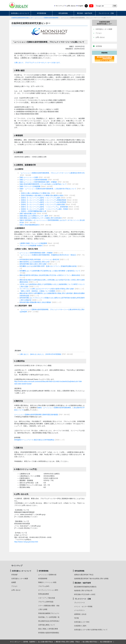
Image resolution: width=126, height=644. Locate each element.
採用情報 (99, 46)
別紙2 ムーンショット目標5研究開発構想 (33, 180)
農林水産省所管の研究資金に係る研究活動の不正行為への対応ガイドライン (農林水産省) (50, 275)
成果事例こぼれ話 (80, 614)
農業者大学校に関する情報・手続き (68, 642)
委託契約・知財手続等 (85, 13)
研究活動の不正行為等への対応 (85, 594)
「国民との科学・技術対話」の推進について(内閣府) (37, 291)
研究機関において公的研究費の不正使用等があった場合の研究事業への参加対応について (50, 271)
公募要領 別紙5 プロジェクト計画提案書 (33, 243)
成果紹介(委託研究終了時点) (84, 575)
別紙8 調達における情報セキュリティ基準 (34, 216)
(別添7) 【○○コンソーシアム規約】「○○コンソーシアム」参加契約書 (44, 207)
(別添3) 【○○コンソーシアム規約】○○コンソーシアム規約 (41, 198)
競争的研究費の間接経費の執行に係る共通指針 (35, 302)
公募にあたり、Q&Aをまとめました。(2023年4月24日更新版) (40, 354)
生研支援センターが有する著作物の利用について (91, 630)
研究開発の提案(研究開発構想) (49, 633)
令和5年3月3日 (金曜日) (52, 474)
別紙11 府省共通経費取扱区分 (30, 225)
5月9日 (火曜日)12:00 (51, 478)
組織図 (14, 582)
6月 (45, 483)
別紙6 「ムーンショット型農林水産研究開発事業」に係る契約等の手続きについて (48, 189)
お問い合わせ (16, 590)
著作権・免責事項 (29, 642)
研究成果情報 (63, 13)
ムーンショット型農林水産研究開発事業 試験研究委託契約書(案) (36, 415)
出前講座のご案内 (80, 626)
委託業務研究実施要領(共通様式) (85, 587)
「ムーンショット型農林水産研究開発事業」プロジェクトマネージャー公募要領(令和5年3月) (52, 173)
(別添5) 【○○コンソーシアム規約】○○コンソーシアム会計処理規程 (44, 202)
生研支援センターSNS (82, 622)
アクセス (14, 586)
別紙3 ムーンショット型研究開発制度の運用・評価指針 (38, 182)
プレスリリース (79, 603)
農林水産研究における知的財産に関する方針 (35, 262)
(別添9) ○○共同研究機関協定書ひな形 (34, 211)
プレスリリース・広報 (106, 13)
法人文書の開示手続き (45, 642)
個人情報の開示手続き (90, 642)
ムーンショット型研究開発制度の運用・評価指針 (36, 253)
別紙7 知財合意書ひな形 (28, 213)
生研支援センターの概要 (20, 579)
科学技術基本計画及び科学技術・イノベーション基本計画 (39, 259)
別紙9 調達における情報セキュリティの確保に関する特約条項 (41, 218)
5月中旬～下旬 (49, 480)
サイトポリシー (15, 642)
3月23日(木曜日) (49, 476)
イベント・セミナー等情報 (83, 606)
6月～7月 (47, 485)
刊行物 (76, 618)
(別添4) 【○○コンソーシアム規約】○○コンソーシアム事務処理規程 (44, 200)
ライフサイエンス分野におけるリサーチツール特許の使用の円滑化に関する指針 (47, 289)
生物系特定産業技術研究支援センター (22, 18)
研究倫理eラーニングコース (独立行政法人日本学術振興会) (34, 440)
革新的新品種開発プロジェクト (49, 613)
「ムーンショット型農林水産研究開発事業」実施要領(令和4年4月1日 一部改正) (48, 255)
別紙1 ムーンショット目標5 (29, 177)
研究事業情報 (42, 13)
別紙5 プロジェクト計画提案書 (30, 186)
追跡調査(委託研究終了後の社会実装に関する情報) (91, 579)
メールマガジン (79, 610)
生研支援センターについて (20, 13)
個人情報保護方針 (106, 642)
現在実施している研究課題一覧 (49, 617)
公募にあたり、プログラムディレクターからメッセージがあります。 (38, 63)
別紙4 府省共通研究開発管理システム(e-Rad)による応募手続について (43, 184)
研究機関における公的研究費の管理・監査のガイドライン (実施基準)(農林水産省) (48, 266)
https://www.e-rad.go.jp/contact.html (26, 542)
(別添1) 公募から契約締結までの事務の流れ (36, 193)
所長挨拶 (14, 575)
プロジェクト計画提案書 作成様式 (31, 246)
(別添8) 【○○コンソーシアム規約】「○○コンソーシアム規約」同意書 (44, 209)
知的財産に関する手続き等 (83, 590)
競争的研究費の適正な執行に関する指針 (33, 264)
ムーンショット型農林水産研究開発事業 (47, 18)
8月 (45, 487)
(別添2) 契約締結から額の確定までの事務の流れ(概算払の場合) (42, 195)
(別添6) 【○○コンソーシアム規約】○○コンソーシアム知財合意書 (43, 204)
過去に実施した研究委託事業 (48, 629)
